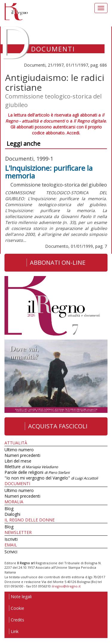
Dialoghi (12, 514)
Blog (9, 509)
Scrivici (11, 552)
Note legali (20, 597)
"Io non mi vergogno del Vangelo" (51, 478)
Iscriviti (11, 539)
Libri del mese (18, 461)
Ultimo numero (19, 450)
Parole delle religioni (37, 472)
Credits (17, 620)
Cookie (17, 608)
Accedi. (73, 133)
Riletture (31, 467)
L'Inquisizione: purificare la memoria (49, 172)
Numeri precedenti (22, 455)
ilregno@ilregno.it (66, 586)
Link (14, 631)
